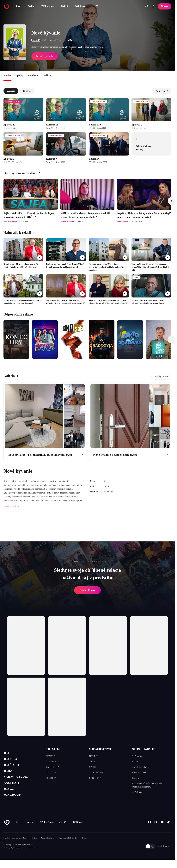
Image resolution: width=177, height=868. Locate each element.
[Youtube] (162, 827)
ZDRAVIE (51, 772)
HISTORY (51, 778)
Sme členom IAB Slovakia (68, 843)
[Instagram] (156, 827)
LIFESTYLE (53, 749)
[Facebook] (149, 827)
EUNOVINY (95, 778)
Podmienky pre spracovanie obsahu (15, 843)
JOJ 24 (64, 6)
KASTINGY (13, 786)
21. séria (27, 91)
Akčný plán (137, 792)
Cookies (34, 843)
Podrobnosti (33, 75)
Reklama (136, 762)
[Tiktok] (168, 827)
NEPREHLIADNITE (143, 749)
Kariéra (135, 778)
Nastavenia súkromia (48, 843)
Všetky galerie (161, 376)
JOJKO (9, 773)
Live (18, 6)
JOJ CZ (9, 793)
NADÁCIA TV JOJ (18, 780)
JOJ (7, 753)
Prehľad (7, 75)
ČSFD (36, 40)
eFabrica (35, 853)
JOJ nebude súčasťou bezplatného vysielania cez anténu (147, 785)
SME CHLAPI (53, 767)
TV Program (48, 6)
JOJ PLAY (12, 760)
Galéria (47, 75)
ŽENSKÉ (51, 756)
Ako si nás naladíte (141, 767)
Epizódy (20, 75)
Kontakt (84, 843)
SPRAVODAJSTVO (100, 749)
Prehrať (88, 590)
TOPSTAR (51, 762)
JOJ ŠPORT (13, 767)
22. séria (11, 91)
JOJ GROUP (13, 800)
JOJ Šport (80, 6)
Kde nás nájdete (139, 772)
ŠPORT (93, 767)
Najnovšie (162, 91)
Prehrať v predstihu (45, 56)
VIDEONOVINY (97, 772)
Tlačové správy (139, 756)
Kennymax (17, 853)
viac (102, 47)
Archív (31, 6)
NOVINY (94, 756)
